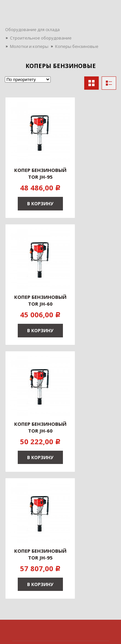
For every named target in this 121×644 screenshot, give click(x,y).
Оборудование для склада (32, 29)
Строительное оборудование (41, 38)
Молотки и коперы (29, 46)
